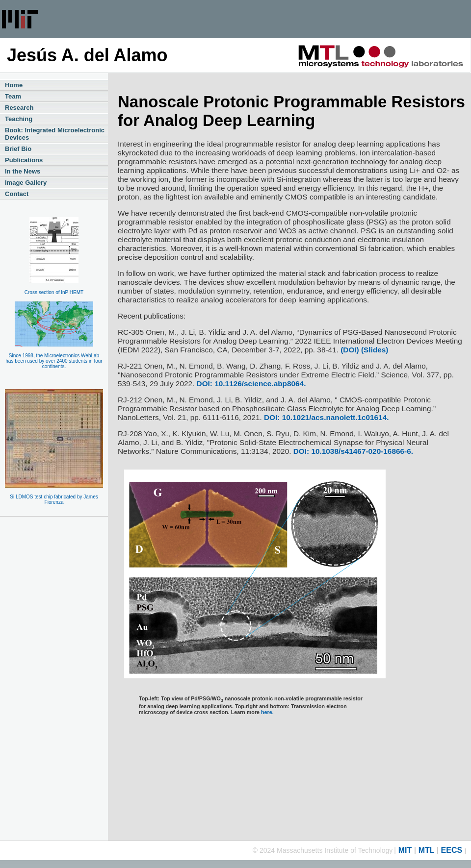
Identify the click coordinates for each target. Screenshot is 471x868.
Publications (24, 160)
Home (14, 85)
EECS (452, 850)
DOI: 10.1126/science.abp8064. (251, 384)
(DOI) (350, 350)
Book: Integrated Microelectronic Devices (55, 134)
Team (13, 96)
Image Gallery (26, 183)
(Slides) (374, 350)
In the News (23, 171)
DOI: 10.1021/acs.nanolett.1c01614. (326, 417)
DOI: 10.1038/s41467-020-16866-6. (353, 451)
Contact (17, 194)
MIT (405, 850)
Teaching (19, 119)
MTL (427, 850)
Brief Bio (18, 149)
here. (267, 712)
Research (19, 108)
